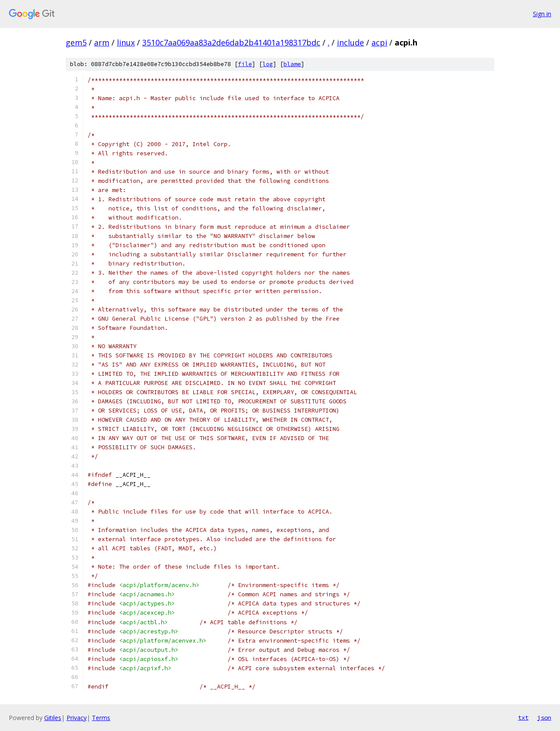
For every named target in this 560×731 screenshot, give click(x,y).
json (544, 717)
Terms (101, 718)
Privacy (77, 718)
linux (126, 42)
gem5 (76, 42)
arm (102, 42)
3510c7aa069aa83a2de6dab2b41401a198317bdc (231, 42)
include (350, 42)
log (268, 64)
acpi (379, 42)
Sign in (542, 14)
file (245, 64)
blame (292, 64)
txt (523, 717)
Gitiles (53, 718)
